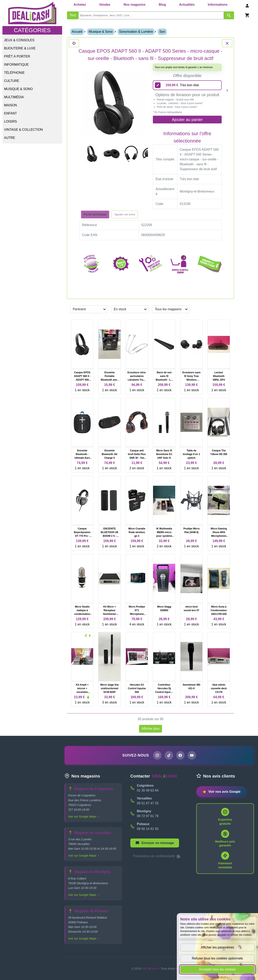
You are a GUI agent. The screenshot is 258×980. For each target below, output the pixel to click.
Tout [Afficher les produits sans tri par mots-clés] (73, 15)
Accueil (77, 32)
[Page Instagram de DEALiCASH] (157, 755)
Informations (218, 5)
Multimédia (14, 97)
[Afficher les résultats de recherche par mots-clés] (229, 15)
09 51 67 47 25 (148, 803)
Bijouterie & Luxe (20, 48)
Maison (10, 105)
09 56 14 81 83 (148, 829)
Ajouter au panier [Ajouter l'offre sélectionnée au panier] (187, 120)
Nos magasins (135, 5)
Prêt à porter (17, 56)
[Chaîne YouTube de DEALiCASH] (192, 755)
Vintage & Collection (23, 130)
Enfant (10, 113)
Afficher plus (151, 729)
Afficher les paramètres (217, 947)
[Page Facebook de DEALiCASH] (180, 755)
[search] (151, 15)
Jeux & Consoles (19, 40)
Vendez (105, 5)
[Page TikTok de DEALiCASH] (169, 755)
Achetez (80, 5)
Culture (12, 81)
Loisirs (10, 121)
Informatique (16, 65)
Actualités (187, 5)
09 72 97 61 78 (148, 816)
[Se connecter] (247, 6)
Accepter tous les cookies (217, 969)
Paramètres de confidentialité (157, 856)
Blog (162, 5)
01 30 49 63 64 (148, 790)
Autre (10, 138)
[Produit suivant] (227, 90)
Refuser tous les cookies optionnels (217, 958)
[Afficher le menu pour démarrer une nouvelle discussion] (155, 843)
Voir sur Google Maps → (84, 817)
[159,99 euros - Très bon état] (187, 85)
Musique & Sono (18, 89)
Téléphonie (14, 73)
